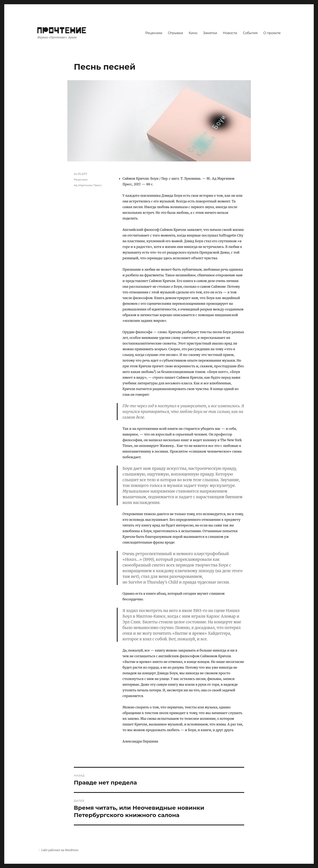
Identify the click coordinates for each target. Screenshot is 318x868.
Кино (193, 33)
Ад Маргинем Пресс (88, 185)
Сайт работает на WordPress (60, 850)
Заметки (210, 33)
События (250, 33)
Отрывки (176, 33)
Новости (230, 33)
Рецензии (154, 33)
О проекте (272, 33)
